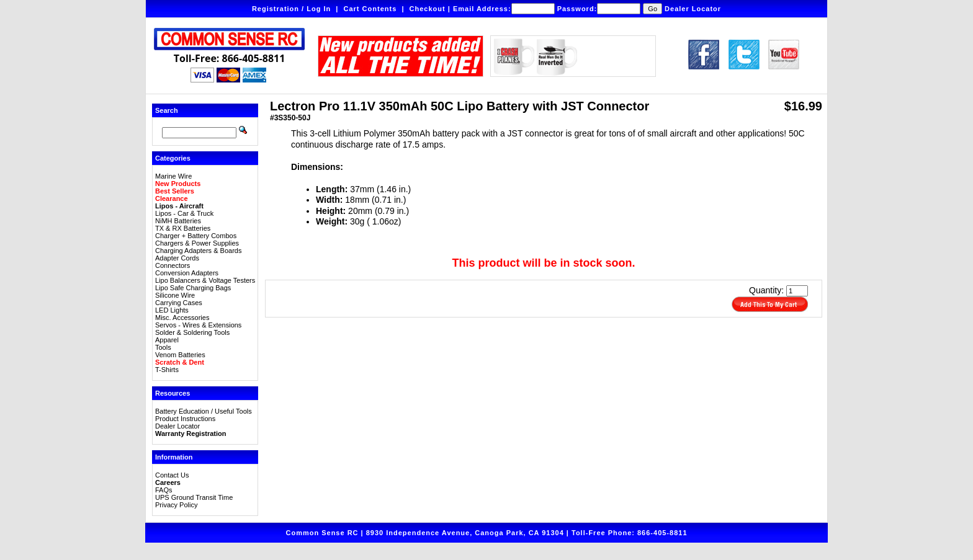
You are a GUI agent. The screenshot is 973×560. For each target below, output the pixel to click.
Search (167, 110)
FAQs (164, 490)
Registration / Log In (291, 9)
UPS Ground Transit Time (194, 497)
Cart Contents (370, 9)
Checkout (428, 9)
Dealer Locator (693, 9)
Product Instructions (185, 419)
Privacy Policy (176, 505)
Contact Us (172, 475)
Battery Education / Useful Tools (204, 411)
